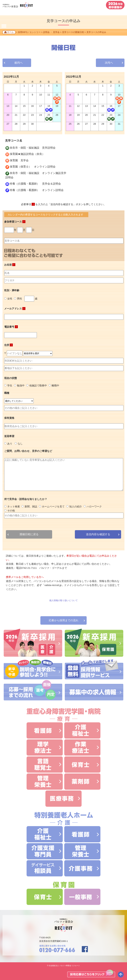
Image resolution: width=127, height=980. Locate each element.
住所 (8, 345)
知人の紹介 (74, 506)
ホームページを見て (52, 506)
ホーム (10, 32)
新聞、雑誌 (29, 506)
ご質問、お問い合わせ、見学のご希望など (28, 451)
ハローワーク (93, 506)
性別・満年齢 (12, 290)
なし (19, 444)
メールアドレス (15, 309)
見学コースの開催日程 (73, 32)
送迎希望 (9, 436)
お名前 (10, 265)
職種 (7, 393)
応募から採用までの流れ (64, 620)
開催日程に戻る (29, 534)
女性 (8, 299)
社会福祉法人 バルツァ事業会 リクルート (64, 966)
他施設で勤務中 (37, 385)
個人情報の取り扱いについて (63, 600)
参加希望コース (15, 222)
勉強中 (19, 385)
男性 (18, 299)
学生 (8, 385)
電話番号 (11, 327)
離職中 (54, 385)
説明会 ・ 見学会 (51, 32)
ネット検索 (12, 506)
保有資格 (9, 418)
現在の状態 (11, 378)
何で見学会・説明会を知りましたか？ (26, 499)
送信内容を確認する (98, 534)
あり (8, 444)
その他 (10, 511)
